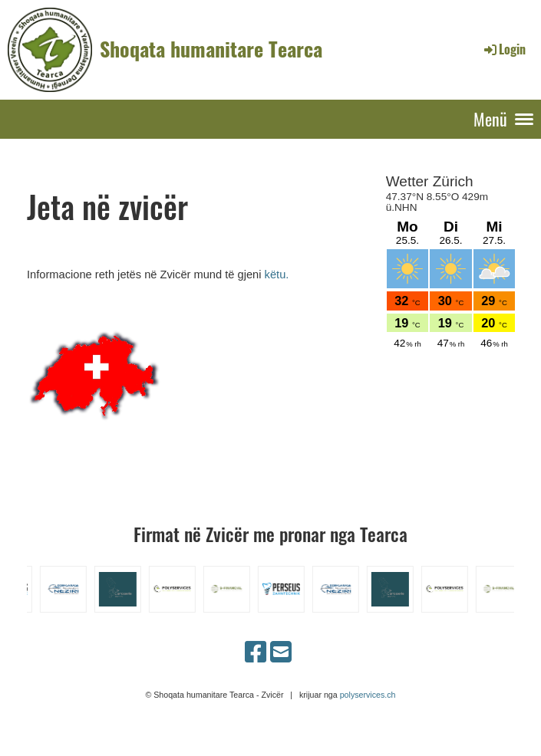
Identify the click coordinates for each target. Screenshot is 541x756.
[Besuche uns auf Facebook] (256, 652)
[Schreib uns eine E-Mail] (281, 652)
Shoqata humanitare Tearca (211, 49)
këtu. (277, 274)
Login (504, 49)
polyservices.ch (368, 695)
